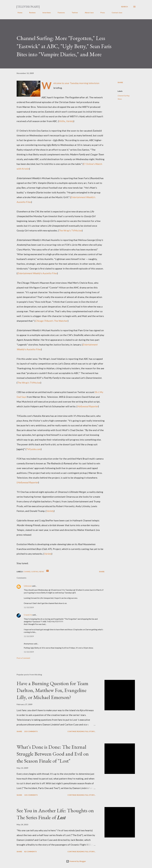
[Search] (124, 7)
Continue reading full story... (81, 731)
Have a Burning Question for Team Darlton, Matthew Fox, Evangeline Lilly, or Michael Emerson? (52, 690)
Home (19, 13)
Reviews (31, 13)
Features (60, 13)
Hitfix (62, 121)
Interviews (45, 13)
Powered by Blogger (76, 861)
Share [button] (120, 82)
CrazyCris (28, 615)
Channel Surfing (123, 96)
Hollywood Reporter (88, 406)
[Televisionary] (28, 7)
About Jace (88, 13)
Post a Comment (23, 658)
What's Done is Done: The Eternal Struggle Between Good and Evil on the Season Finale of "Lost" (53, 754)
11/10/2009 (29, 607)
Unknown (28, 586)
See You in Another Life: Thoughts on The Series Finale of (55, 814)
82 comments (30, 852)
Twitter (73, 13)
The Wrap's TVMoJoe (70, 230)
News (120, 99)
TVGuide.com (34, 449)
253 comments (31, 731)
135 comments (31, 795)
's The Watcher (51, 321)
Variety (70, 121)
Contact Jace (116, 13)
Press (101, 13)
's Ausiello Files (37, 273)
